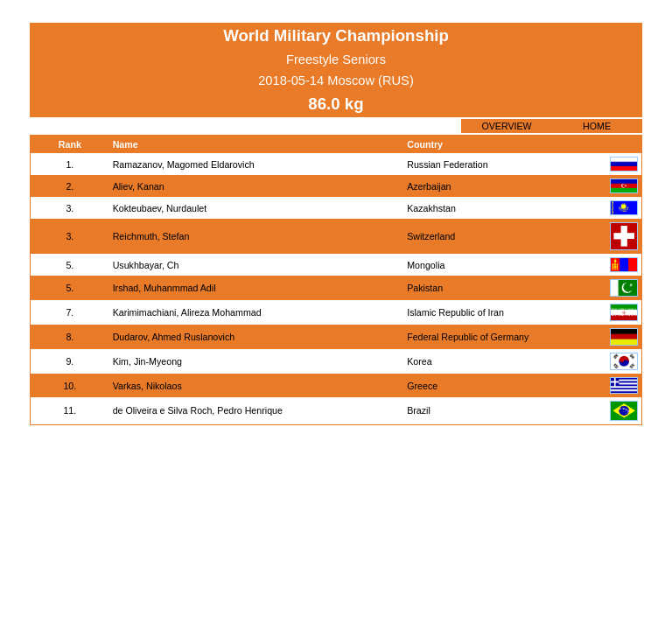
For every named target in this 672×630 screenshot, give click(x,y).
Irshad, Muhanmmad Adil (164, 288)
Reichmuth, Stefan (151, 236)
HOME (597, 126)
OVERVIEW (506, 126)
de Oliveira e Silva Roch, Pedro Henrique (198, 410)
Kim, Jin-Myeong (147, 361)
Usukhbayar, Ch (146, 265)
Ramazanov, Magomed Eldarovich (184, 164)
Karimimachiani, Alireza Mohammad (187, 312)
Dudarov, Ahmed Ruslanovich (174, 337)
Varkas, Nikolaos (147, 386)
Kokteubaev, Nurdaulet (160, 208)
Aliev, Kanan (139, 186)
